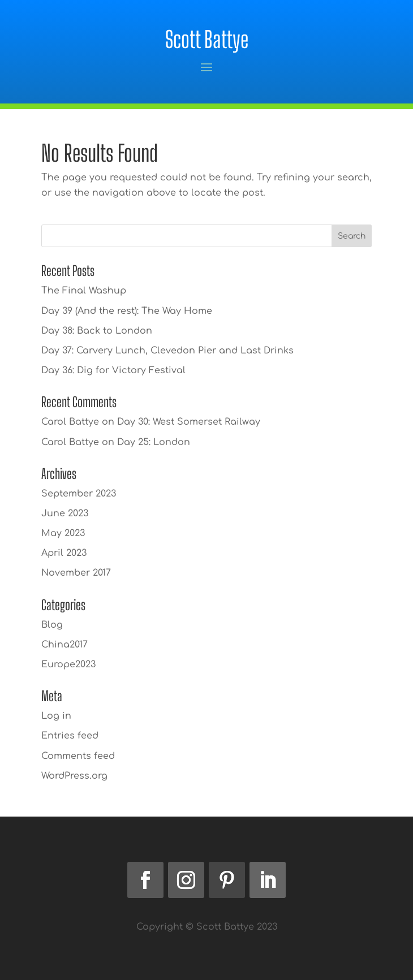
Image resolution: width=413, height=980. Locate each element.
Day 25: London (154, 442)
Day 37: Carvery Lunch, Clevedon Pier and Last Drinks (167, 351)
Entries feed (70, 736)
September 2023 (79, 494)
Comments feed (78, 756)
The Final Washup (84, 291)
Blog (52, 625)
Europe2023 (68, 664)
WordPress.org (74, 776)
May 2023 (63, 533)
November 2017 (76, 573)
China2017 (64, 645)
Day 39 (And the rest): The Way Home (127, 311)
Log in (56, 716)
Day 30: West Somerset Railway (189, 422)
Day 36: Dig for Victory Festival (113, 370)
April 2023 (64, 553)
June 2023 (65, 513)
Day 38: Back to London (97, 331)
